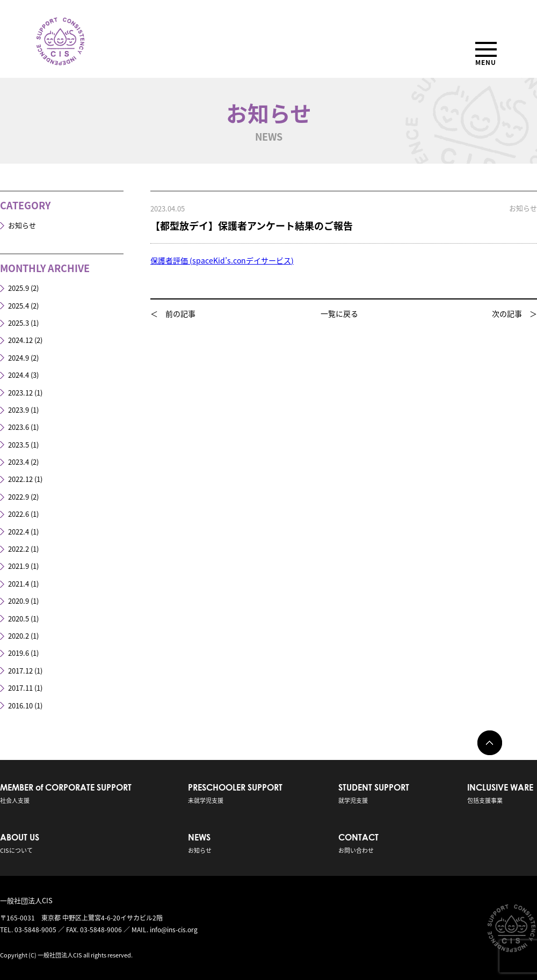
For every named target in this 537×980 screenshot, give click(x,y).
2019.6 (19, 653)
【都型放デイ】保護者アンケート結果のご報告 (252, 226)
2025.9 (19, 288)
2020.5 (19, 619)
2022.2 (19, 549)
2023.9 (19, 410)
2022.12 (20, 479)
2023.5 (19, 445)
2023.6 (19, 427)
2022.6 (19, 514)
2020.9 (19, 601)
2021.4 (19, 584)
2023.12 (20, 393)
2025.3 (19, 323)
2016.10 (20, 705)
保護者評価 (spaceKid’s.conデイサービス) (222, 260)
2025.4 (19, 306)
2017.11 (20, 688)
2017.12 (20, 671)
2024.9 (19, 358)
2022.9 (19, 497)
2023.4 (19, 462)
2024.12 (20, 340)
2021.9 (19, 566)
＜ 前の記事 (173, 313)
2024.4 (19, 375)
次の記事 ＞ (514, 313)
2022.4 (19, 532)
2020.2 (19, 636)
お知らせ (22, 225)
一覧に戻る (339, 313)
